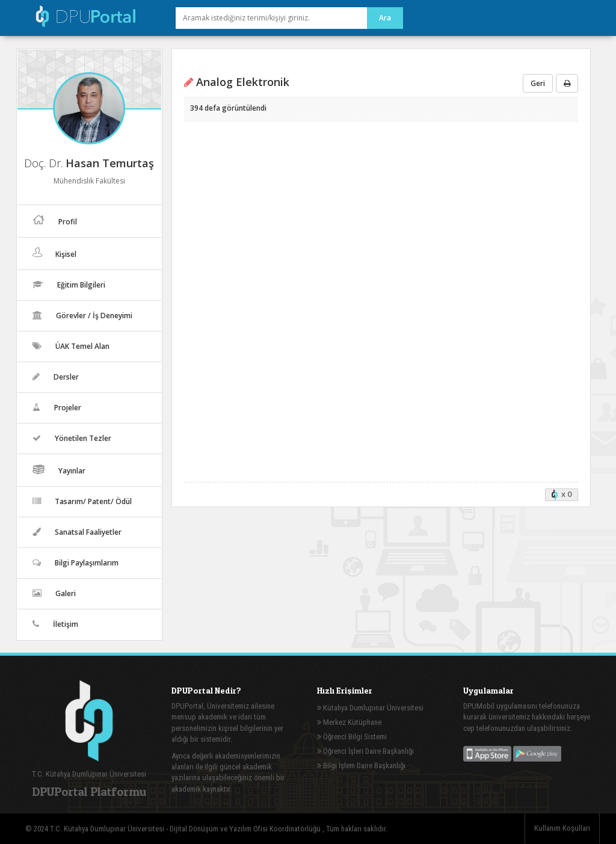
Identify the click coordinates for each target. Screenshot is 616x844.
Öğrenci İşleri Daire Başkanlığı (365, 751)
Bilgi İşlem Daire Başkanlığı (361, 765)
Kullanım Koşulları (562, 828)
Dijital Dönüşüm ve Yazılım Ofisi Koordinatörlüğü (246, 829)
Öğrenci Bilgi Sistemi (352, 737)
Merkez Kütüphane (349, 722)
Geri (538, 83)
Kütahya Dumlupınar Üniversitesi (370, 708)
